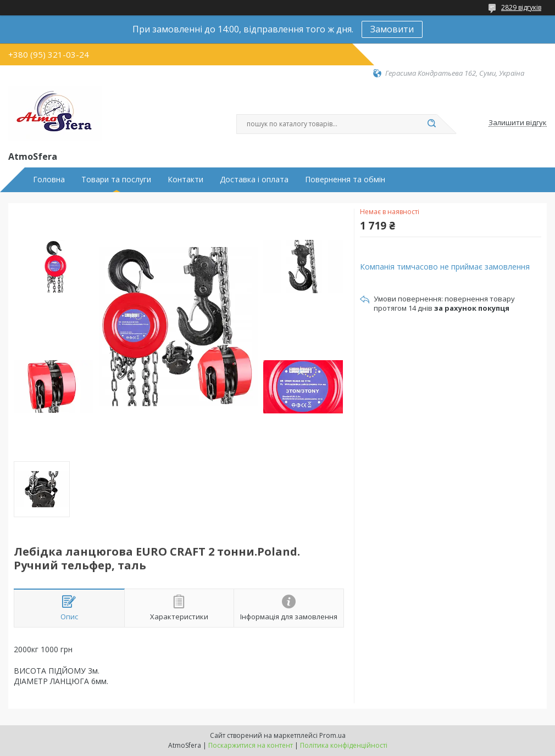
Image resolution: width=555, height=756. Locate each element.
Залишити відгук (518, 123)
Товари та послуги (116, 180)
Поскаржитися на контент (251, 745)
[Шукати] (431, 124)
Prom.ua (332, 735)
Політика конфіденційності (344, 745)
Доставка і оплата (254, 180)
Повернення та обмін (345, 180)
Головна (49, 180)
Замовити (392, 29)
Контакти (185, 180)
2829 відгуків (521, 7)
